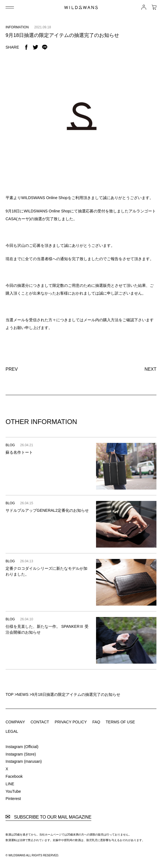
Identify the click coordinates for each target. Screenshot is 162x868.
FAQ (96, 722)
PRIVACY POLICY (71, 722)
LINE (10, 784)
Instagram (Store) (21, 754)
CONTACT (40, 722)
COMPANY (15, 722)
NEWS (23, 694)
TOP (9, 694)
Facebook (14, 776)
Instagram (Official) (22, 747)
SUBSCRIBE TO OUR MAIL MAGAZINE (48, 817)
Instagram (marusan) (24, 761)
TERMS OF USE (120, 722)
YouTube (13, 791)
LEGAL (12, 731)
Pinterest (13, 799)
